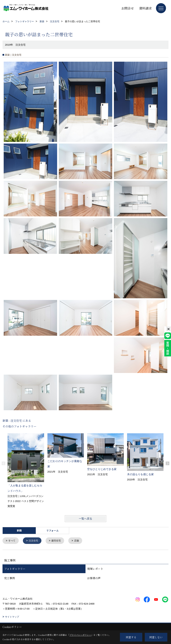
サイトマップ (12, 617)
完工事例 (10, 578)
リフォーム (52, 530)
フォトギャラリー (15, 569)
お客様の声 (94, 578)
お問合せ (128, 8)
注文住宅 (35, 541)
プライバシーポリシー (80, 635)
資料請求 (145, 8)
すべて (12, 541)
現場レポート (95, 569)
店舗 (79, 541)
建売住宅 (58, 541)
